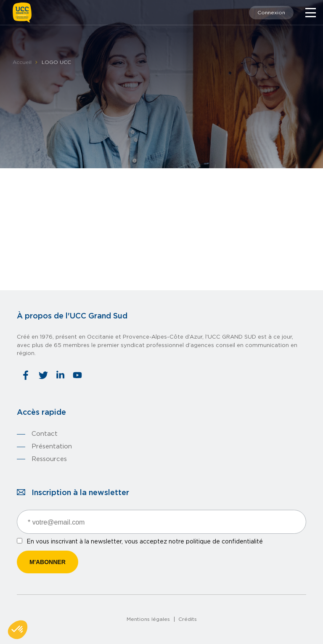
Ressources (49, 459)
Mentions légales (148, 619)
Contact (45, 434)
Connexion (271, 13)
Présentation (52, 447)
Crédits (188, 619)
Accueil (22, 62)
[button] (18, 630)
